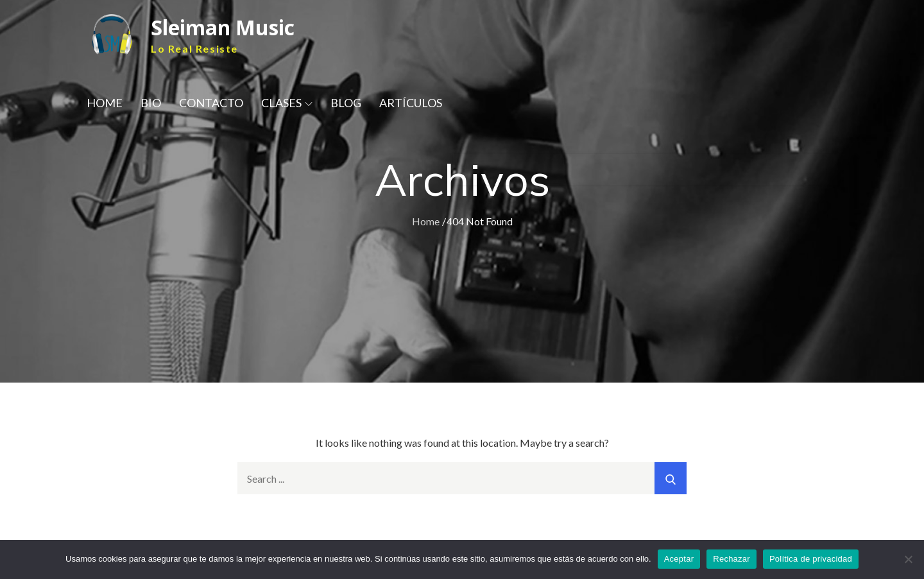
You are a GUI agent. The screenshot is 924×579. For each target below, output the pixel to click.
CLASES (287, 103)
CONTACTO (211, 103)
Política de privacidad (811, 559)
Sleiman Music (223, 27)
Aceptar (679, 559)
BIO (151, 103)
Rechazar (732, 559)
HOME (105, 103)
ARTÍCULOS (411, 103)
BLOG (346, 103)
